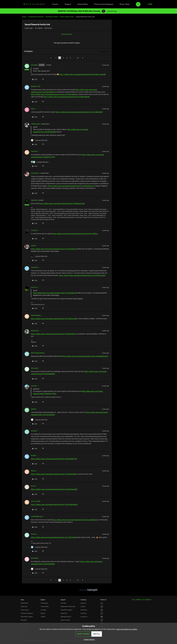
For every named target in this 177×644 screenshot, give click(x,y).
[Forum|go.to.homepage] (34, 4)
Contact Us (84, 617)
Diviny (33, 486)
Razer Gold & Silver (67, 17)
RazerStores (24, 603)
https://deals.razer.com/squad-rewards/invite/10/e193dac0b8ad (54, 504)
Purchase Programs (27, 613)
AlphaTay (34, 200)
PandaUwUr (35, 173)
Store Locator (25, 610)
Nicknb (33, 455)
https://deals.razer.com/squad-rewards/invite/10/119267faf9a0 (54, 537)
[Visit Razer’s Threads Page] (102, 610)
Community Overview (36, 17)
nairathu (34, 386)
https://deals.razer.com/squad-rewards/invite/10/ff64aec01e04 (62, 203)
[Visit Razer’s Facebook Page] (102, 603)
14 (78, 58)
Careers (83, 606)
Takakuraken (35, 124)
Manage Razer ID (66, 617)
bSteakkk (34, 65)
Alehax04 (34, 151)
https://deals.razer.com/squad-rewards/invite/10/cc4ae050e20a (75, 520)
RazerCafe (24, 606)
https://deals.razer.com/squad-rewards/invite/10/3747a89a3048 (79, 112)
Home (24, 17)
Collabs (43, 617)
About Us (83, 603)
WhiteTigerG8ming (38, 353)
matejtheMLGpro (37, 516)
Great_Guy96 (36, 501)
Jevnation (34, 267)
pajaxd (33, 409)
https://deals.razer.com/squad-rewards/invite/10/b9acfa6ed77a (54, 334)
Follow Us (103, 600)
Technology (44, 603)
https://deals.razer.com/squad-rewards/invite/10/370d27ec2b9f (82, 275)
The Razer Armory (52, 17)
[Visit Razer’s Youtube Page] (102, 617)
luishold (34, 431)
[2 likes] (40, 162)
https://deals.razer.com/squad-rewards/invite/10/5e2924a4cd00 (54, 489)
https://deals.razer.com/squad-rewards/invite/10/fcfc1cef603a (75, 234)
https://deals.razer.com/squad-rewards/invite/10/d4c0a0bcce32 (71, 186)
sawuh (33, 246)
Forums (55, 4)
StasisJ (34, 471)
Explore (43, 600)
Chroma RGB (45, 606)
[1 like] (39, 140)
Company (83, 600)
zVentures (84, 613)
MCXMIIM (34, 558)
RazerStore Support (67, 610)
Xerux (33, 109)
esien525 (34, 230)
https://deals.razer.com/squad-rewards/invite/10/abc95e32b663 (54, 474)
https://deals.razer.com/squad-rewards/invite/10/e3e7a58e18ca (54, 249)
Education (24, 620)
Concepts (44, 610)
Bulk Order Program (27, 617)
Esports (43, 613)
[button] (150, 4)
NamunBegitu (36, 315)
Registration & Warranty (68, 606)
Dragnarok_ (35, 331)
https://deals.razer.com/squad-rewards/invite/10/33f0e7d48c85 (54, 94)
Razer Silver (125, 4)
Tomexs (34, 534)
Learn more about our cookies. (127, 629)
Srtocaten (34, 368)
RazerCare (64, 613)
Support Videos (65, 620)
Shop (22, 600)
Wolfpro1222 (36, 86)
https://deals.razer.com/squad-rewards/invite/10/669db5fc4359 (85, 356)
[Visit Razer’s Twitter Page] (102, 613)
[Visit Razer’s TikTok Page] (102, 620)
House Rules (83, 4)
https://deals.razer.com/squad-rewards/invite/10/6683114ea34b (82, 74)
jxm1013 (34, 287)
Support (68, 4)
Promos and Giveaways (104, 4)
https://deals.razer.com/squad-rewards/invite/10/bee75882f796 (54, 459)
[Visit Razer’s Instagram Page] (102, 607)
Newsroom (84, 610)
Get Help (63, 603)
